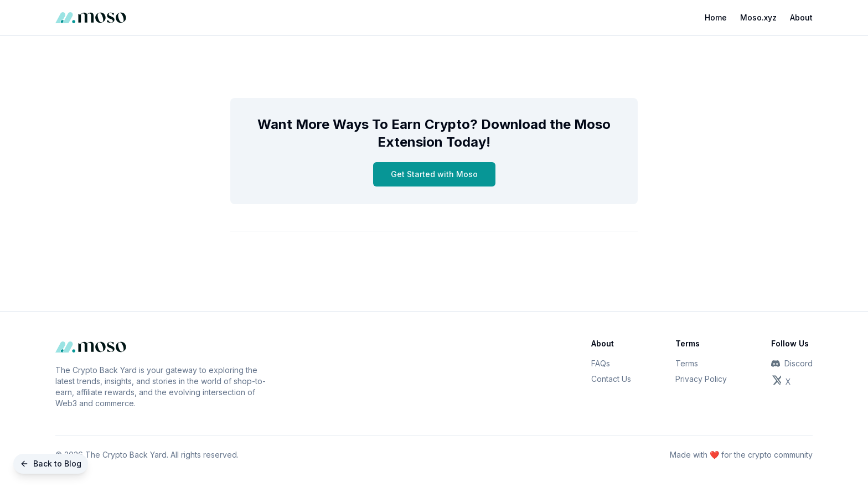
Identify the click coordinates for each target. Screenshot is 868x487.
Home (716, 17)
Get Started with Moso (434, 174)
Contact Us (611, 379)
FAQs (601, 363)
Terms (687, 363)
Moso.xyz (758, 17)
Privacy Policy (701, 379)
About (801, 17)
